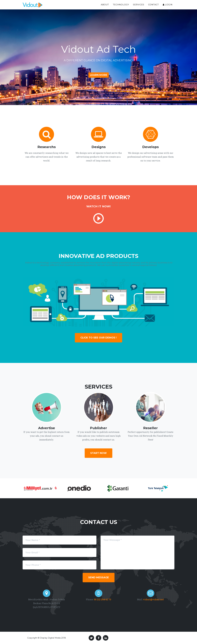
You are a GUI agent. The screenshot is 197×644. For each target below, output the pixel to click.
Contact (153, 5)
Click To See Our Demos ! (99, 338)
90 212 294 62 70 (102, 599)
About (105, 5)
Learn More (99, 75)
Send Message (99, 577)
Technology (121, 5)
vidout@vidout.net (153, 599)
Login (168, 5)
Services (139, 5)
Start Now (99, 453)
